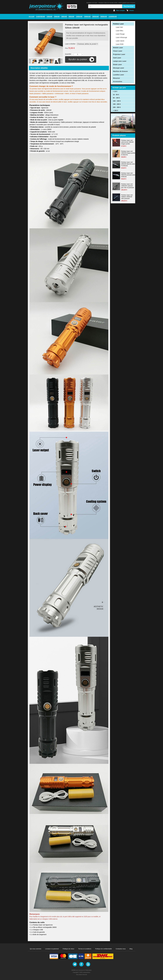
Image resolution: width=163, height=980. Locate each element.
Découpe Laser (119, 68)
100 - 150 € (117, 101)
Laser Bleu (119, 31)
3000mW (95, 17)
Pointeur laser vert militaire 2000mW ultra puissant (127, 197)
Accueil (31, 17)
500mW (71, 17)
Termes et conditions (85, 949)
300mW (64, 17)
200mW (57, 17)
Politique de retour (68, 949)
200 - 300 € (117, 107)
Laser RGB (120, 44)
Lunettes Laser (119, 75)
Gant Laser (117, 58)
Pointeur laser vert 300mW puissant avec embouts (128, 175)
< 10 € (115, 91)
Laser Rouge (120, 34)
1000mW (79, 17)
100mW (49, 17)
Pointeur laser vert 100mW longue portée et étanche (128, 153)
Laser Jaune (120, 41)
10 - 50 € (116, 95)
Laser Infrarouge (121, 37)
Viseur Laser (118, 51)
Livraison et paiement (52, 949)
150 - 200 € (117, 104)
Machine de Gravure (120, 71)
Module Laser (118, 48)
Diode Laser (117, 65)
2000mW (87, 17)
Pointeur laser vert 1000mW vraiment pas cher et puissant (128, 186)
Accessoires (118, 81)
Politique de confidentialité (103, 949)
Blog (131, 949)
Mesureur (116, 78)
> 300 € (116, 110)
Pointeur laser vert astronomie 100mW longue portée (127, 142)
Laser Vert (119, 27)
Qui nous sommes (36, 949)
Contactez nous (121, 949)
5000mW (104, 17)
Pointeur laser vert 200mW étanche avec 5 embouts (128, 164)
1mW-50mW (40, 17)
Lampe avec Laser (120, 61)
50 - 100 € (116, 98)
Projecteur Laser (119, 54)
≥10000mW (113, 17)
